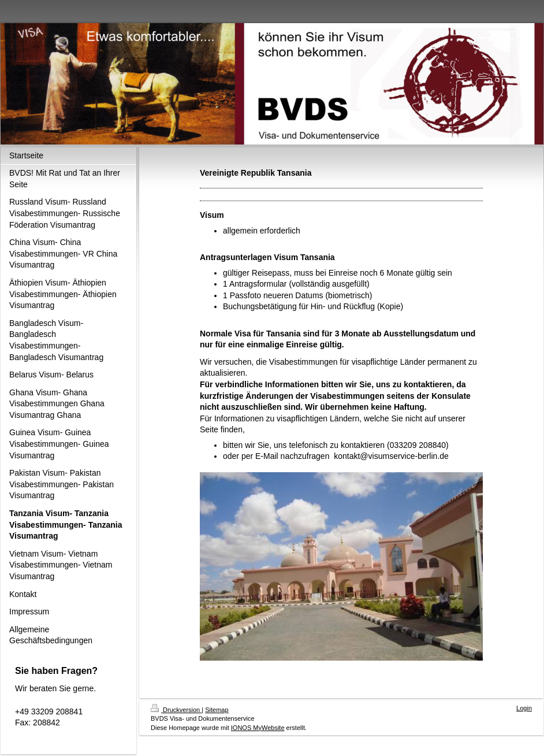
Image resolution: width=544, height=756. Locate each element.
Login (524, 708)
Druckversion (176, 710)
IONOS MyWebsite (258, 728)
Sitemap (217, 710)
